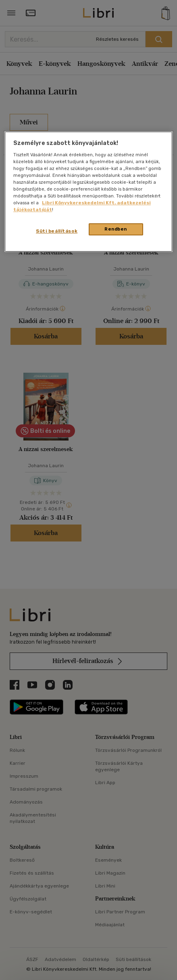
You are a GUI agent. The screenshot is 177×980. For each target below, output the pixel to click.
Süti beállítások (57, 231)
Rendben (116, 229)
